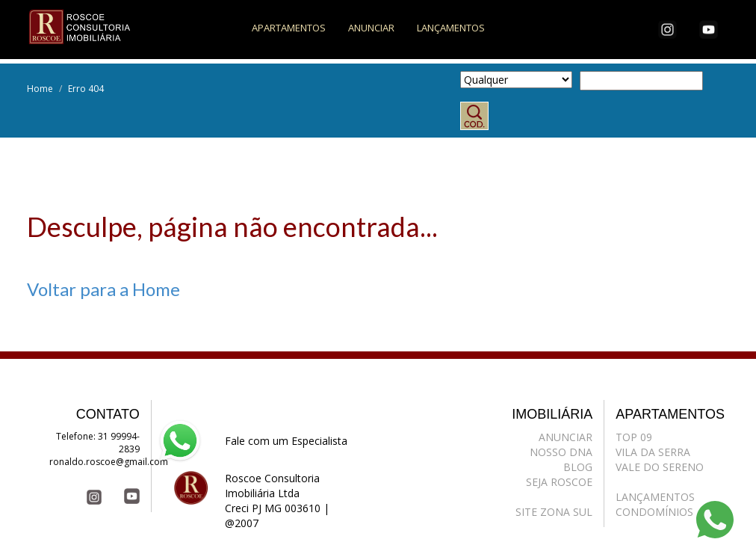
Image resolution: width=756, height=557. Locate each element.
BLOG (578, 467)
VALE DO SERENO (660, 467)
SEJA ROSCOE (559, 482)
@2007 (242, 523)
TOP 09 (634, 437)
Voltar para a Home (103, 289)
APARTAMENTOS (289, 28)
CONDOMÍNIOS (654, 512)
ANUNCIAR (371, 28)
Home (40, 89)
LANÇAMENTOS (451, 28)
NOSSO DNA (561, 452)
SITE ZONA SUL (554, 512)
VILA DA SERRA (653, 452)
